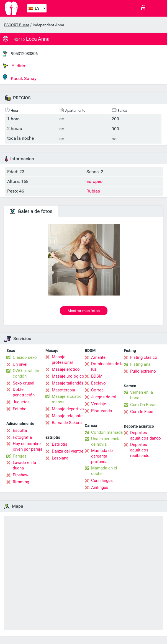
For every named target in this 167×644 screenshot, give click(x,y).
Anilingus (100, 487)
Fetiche (20, 409)
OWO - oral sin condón (26, 373)
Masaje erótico (66, 369)
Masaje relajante (67, 416)
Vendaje (99, 404)
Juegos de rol (104, 397)
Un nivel (20, 364)
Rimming (21, 482)
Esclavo (98, 383)
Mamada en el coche (104, 471)
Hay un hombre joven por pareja (28, 446)
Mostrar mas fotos (84, 311)
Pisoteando (102, 411)
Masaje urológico (68, 376)
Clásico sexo (25, 357)
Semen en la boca (142, 395)
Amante (98, 357)
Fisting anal (141, 364)
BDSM (97, 376)
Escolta (20, 430)
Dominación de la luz (107, 367)
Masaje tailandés (68, 383)
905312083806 (24, 54)
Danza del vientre (68, 451)
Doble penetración (24, 392)
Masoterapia (63, 390)
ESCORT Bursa (17, 25)
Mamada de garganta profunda (102, 456)
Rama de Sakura (67, 423)
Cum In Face (142, 412)
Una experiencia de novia (106, 442)
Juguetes (21, 402)
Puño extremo (143, 371)
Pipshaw (20, 475)
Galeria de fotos (31, 211)
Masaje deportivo (68, 409)
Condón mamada (107, 432)
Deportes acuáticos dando (146, 435)
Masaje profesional (62, 360)
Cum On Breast (144, 405)
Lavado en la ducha (24, 465)
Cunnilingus (102, 481)
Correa (97, 390)
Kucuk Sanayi (20, 78)
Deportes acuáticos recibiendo (140, 450)
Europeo (94, 181)
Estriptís (60, 444)
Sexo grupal (24, 383)
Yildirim (15, 66)
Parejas (20, 456)
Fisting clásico (144, 357)
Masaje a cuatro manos (67, 399)
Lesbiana (60, 458)
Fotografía (22, 437)
